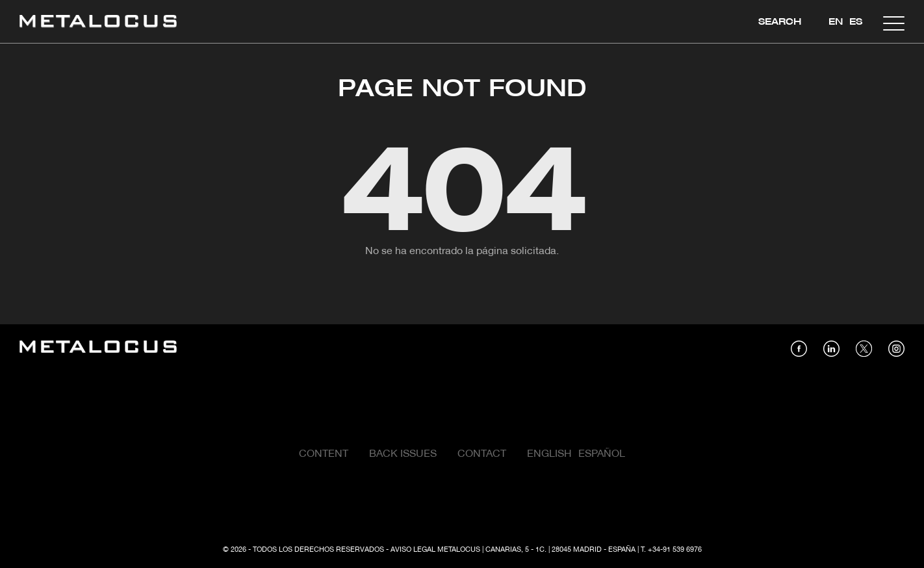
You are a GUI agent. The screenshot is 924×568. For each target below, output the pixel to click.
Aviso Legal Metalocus (435, 550)
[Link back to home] (98, 23)
